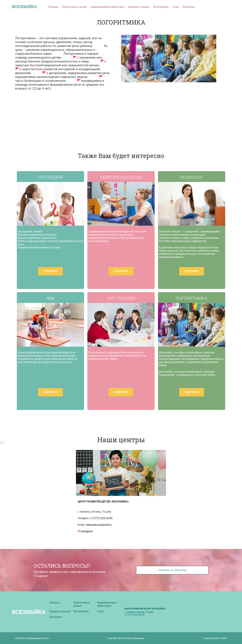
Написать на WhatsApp (172, 570)
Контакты (189, 7)
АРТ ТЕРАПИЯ (121, 298)
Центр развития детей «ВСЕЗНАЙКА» (145, 609)
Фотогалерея (161, 7)
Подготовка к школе (74, 7)
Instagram (85, 531)
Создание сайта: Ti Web (215, 638)
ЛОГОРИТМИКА (191, 298)
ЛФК (50, 298)
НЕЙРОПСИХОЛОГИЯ (121, 177)
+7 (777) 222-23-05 (101, 518)
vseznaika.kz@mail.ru (99, 525)
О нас (176, 7)
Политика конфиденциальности (32, 638)
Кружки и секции (139, 7)
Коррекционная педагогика (107, 7)
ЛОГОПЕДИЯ (50, 177)
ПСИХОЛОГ (192, 177)
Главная (53, 7)
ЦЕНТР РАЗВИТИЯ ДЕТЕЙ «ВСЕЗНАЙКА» (103, 502)
